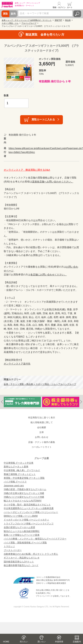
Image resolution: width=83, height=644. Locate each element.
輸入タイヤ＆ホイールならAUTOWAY (23, 501)
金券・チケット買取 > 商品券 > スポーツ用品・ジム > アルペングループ (40, 384)
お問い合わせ (42, 437)
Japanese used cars (14, 486)
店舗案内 (77, 642)
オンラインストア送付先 (17, 364)
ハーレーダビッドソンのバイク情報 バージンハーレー (31, 512)
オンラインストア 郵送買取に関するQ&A (27, 170)
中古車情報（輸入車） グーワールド (22, 470)
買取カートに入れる (43, 119)
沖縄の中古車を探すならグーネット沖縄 (24, 493)
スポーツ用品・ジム (10, 23)
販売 (13, 14)
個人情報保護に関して (42, 422)
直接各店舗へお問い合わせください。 (53, 182)
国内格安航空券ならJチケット (19, 562)
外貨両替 (59, 642)
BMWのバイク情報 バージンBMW (21, 516)
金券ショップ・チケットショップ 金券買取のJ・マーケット (27, 20)
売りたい (24, 642)
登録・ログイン (59, 7)
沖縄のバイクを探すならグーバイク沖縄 (24, 497)
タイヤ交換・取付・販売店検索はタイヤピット (27, 505)
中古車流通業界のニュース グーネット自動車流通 (29, 508)
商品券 (68, 20)
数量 (6, 96)
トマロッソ (9, 546)
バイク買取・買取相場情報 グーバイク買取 (25, 543)
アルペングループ (29, 23)
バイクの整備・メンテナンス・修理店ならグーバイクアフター (35, 539)
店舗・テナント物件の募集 (42, 442)
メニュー (78, 5)
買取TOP (58, 20)
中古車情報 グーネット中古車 (19, 463)
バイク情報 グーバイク (15, 482)
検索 (77, 14)
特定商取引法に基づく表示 (42, 418)
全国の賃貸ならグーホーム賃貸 (19, 527)
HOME (6, 642)
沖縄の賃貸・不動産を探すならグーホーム (25, 489)
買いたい (42, 642)
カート (70, 7)
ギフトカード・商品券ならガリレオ (22, 558)
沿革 (42, 432)
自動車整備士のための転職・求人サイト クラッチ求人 (31, 554)
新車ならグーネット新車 (16, 467)
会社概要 (42, 427)
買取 (5, 14)
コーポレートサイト (42, 447)
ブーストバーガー (13, 550)
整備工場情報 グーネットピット (20, 474)
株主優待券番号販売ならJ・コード (21, 565)
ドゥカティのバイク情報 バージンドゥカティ (26, 520)
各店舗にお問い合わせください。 (49, 275)
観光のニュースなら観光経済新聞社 (22, 531)
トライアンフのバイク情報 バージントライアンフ (29, 524)
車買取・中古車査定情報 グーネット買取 (24, 478)
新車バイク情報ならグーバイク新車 (22, 535)
